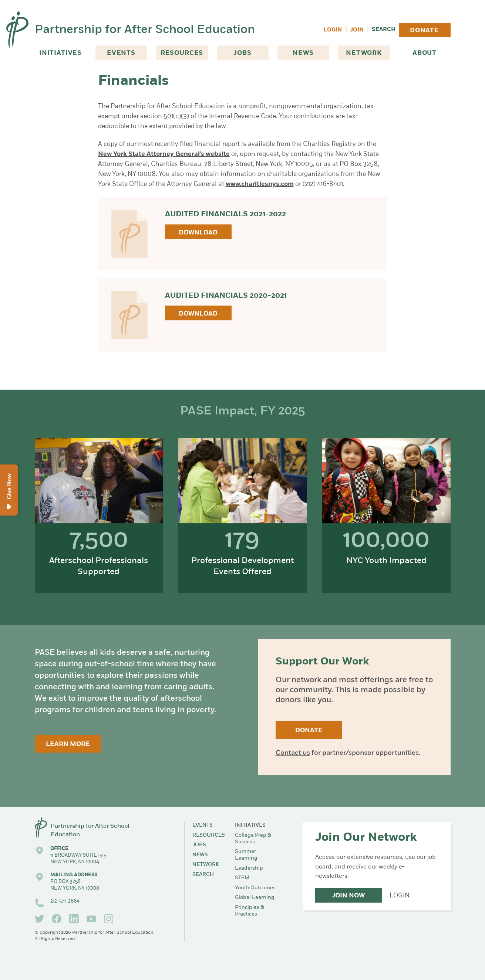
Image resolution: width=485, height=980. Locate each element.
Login (333, 30)
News (303, 53)
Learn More (68, 744)
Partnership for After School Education (145, 30)
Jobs (242, 53)
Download (198, 233)
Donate (425, 31)
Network (364, 53)
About (425, 53)
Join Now (348, 896)
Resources (182, 53)
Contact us (293, 753)
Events (121, 53)
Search (384, 30)
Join (357, 30)
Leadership (249, 868)
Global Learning (255, 898)
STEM (242, 878)
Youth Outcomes (255, 888)
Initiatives (60, 53)
